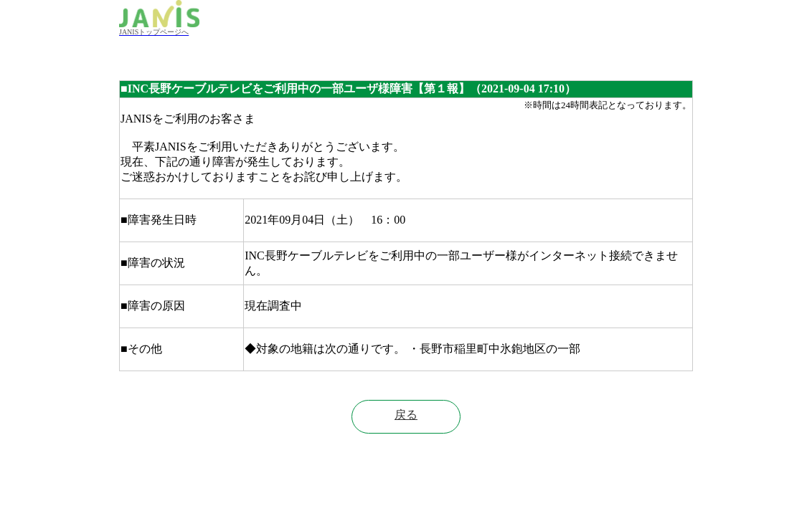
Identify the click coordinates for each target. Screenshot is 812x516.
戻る (406, 415)
